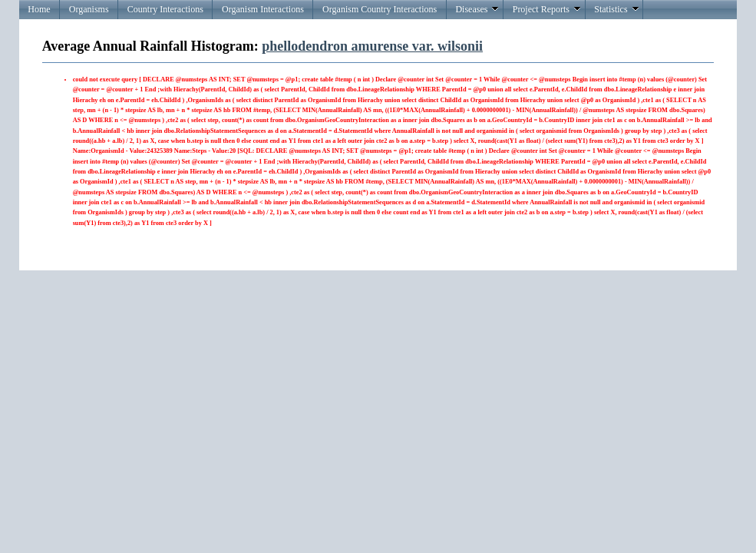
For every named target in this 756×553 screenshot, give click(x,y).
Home (39, 9)
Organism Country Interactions (380, 9)
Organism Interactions (263, 9)
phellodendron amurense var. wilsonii (372, 46)
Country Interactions (165, 9)
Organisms (89, 9)
